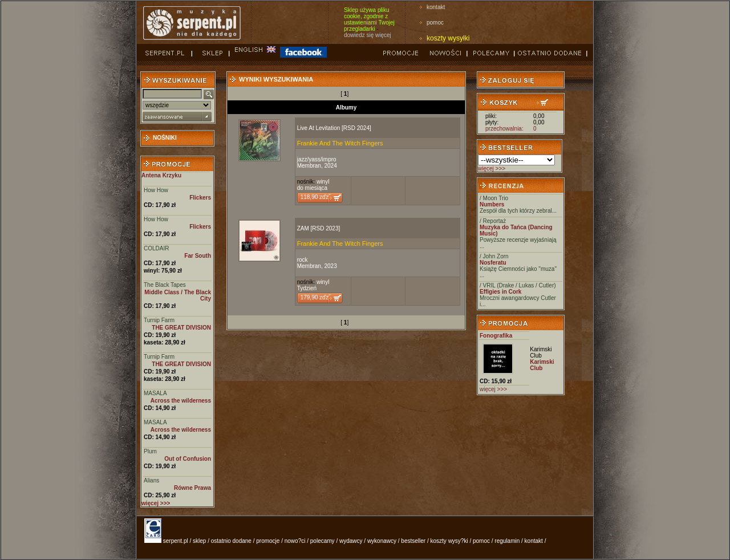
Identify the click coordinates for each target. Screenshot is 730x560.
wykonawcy (382, 541)
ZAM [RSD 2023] (319, 228)
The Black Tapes (165, 285)
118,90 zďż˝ (316, 197)
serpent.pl (176, 541)
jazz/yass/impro (317, 159)
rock (303, 260)
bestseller (413, 541)
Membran (309, 166)
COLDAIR (156, 248)
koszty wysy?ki (449, 541)
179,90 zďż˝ (316, 297)
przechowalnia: (504, 129)
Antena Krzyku (161, 175)
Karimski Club (541, 352)
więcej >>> (492, 169)
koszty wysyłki (448, 38)
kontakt (436, 7)
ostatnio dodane (231, 541)
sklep (199, 541)
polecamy (323, 541)
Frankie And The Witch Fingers (340, 143)
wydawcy (351, 541)
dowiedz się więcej (368, 35)
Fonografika (496, 336)
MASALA (155, 393)
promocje (268, 541)
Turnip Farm (159, 320)
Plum (150, 451)
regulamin (507, 541)
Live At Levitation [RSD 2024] (334, 128)
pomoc (435, 23)
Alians (151, 480)
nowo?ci (295, 541)
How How (156, 190)
